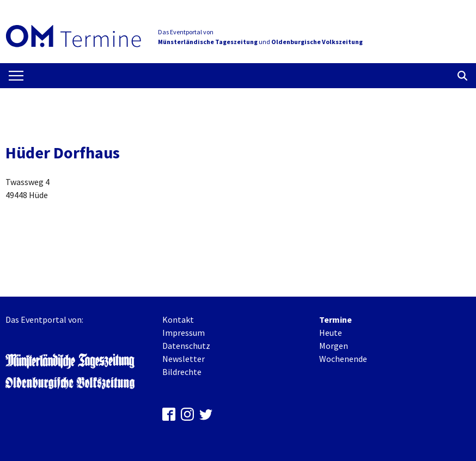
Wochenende (343, 359)
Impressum (184, 333)
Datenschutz (186, 346)
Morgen (334, 346)
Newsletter (184, 359)
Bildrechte (182, 372)
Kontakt (178, 319)
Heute (331, 333)
